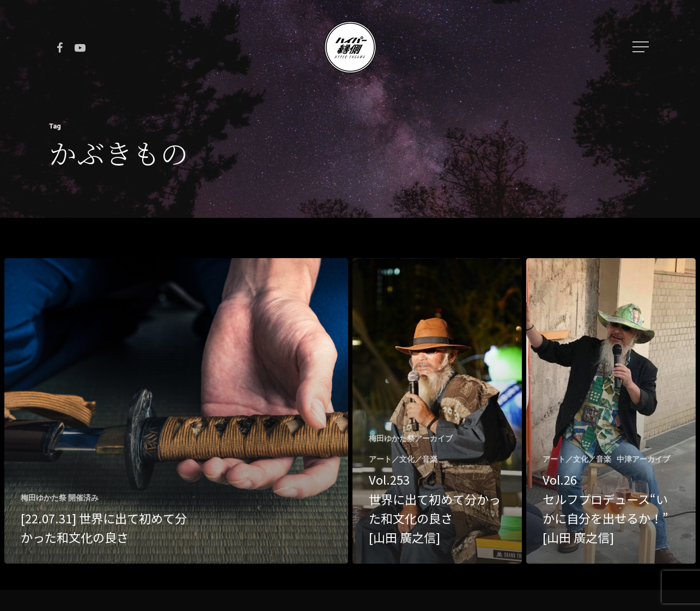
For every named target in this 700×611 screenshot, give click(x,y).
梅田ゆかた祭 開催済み (60, 498)
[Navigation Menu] (642, 47)
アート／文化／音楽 (403, 459)
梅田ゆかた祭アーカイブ (411, 438)
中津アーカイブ (643, 459)
